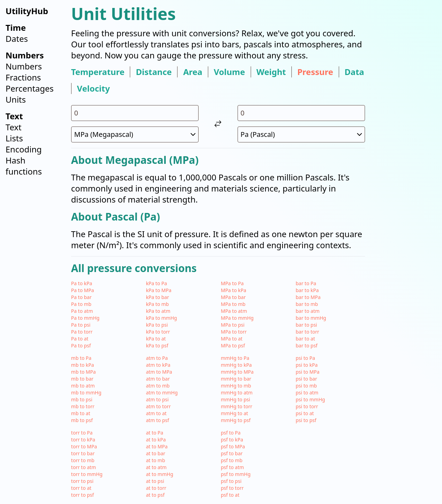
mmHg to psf (236, 420)
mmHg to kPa (236, 365)
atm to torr (158, 406)
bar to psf (306, 346)
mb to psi (82, 399)
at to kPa (156, 440)
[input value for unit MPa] (135, 113)
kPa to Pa (157, 283)
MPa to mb (233, 304)
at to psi (155, 481)
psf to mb (232, 460)
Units (16, 99)
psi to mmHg (310, 399)
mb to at (81, 413)
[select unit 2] (301, 134)
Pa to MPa (83, 290)
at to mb (156, 460)
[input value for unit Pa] (301, 113)
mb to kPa (83, 365)
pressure (315, 72)
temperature (98, 72)
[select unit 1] (135, 134)
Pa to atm (82, 311)
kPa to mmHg (162, 318)
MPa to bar (233, 297)
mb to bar (82, 379)
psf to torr (232, 488)
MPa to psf (233, 346)
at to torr (156, 488)
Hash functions (24, 166)
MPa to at (232, 339)
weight (271, 72)
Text (13, 127)
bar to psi (306, 325)
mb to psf (82, 420)
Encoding (24, 149)
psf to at (230, 495)
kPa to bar (158, 297)
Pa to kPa (82, 283)
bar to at (305, 339)
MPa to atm (234, 311)
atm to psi (157, 399)
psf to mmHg (236, 474)
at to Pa (155, 433)
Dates (17, 39)
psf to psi (231, 481)
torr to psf (83, 495)
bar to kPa (307, 290)
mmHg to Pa (235, 358)
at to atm (156, 467)
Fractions (23, 77)
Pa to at (80, 339)
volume (229, 72)
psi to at (305, 413)
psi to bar (306, 379)
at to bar (156, 453)
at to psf (155, 495)
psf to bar (232, 453)
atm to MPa (159, 372)
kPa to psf (157, 346)
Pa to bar (81, 297)
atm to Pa (157, 358)
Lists (14, 138)
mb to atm (83, 386)
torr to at (81, 488)
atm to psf (158, 420)
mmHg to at (234, 413)
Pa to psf (81, 346)
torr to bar (83, 453)
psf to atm (232, 467)
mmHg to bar (236, 379)
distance (154, 72)
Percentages (30, 88)
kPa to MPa (159, 290)
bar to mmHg (311, 318)
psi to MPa (308, 372)
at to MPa (157, 446)
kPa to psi (157, 325)
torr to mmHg (87, 474)
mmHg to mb (236, 386)
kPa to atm (158, 311)
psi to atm (307, 393)
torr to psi (82, 481)
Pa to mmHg (85, 318)
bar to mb (307, 304)
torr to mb (83, 460)
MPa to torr (234, 332)
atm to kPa (158, 365)
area (193, 72)
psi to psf (306, 420)
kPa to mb (157, 304)
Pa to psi (81, 325)
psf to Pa (230, 433)
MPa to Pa (232, 283)
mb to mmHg (86, 393)
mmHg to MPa (237, 372)
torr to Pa (82, 433)
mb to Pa (81, 358)
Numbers (24, 66)
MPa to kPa (233, 290)
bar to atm (308, 311)
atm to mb (158, 386)
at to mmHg (160, 474)
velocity (93, 88)
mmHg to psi (235, 399)
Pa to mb (81, 304)
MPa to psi (233, 325)
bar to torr (307, 332)
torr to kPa (83, 440)
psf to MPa (233, 446)
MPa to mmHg (237, 318)
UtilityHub (27, 11)
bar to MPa (308, 297)
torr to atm (84, 467)
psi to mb (306, 386)
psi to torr (307, 406)
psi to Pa (305, 358)
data (354, 72)
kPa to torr (158, 332)
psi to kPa (307, 365)
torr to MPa (84, 446)
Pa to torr (82, 332)
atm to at (156, 413)
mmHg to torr (236, 406)
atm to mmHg (162, 393)
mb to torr (83, 406)
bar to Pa (306, 283)
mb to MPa (84, 372)
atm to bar (158, 379)
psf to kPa (232, 440)
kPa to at (156, 339)
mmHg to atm (237, 393)
